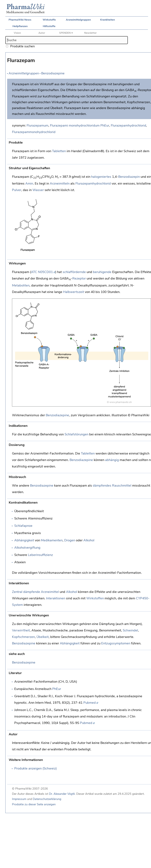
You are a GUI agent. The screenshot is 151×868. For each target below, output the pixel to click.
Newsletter (90, 33)
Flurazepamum (37, 125)
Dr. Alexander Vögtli (62, 794)
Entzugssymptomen (116, 643)
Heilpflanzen (20, 26)
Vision (17, 33)
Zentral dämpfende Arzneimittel (35, 592)
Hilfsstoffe (49, 26)
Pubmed (90, 703)
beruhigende (102, 272)
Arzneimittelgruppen (78, 20)
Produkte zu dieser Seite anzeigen (34, 804)
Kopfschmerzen (23, 637)
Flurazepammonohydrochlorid (34, 132)
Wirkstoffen (95, 598)
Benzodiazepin (129, 177)
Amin (29, 184)
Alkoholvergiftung (27, 548)
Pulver (17, 190)
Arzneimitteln (60, 184)
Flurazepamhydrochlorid (128, 125)
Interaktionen (56, 598)
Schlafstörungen (76, 434)
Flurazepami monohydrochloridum (75, 125)
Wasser (38, 190)
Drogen (70, 540)
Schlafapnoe (23, 526)
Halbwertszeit (74, 292)
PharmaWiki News (20, 20)
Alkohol (89, 540)
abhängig (112, 460)
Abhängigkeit (24, 540)
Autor (42, 33)
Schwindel (130, 630)
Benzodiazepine (53, 73)
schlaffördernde (74, 272)
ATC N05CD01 (42, 272)
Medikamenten (52, 540)
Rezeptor (79, 278)
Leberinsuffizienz (40, 555)
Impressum (19, 799)
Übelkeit (43, 637)
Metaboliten (21, 285)
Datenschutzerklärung (47, 799)
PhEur (105, 125)
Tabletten (59, 151)
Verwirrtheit (21, 630)
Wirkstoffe (49, 20)
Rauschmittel (122, 486)
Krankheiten (108, 20)
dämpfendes (102, 486)
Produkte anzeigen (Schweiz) (36, 768)
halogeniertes (101, 177)
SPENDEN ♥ (66, 33)
